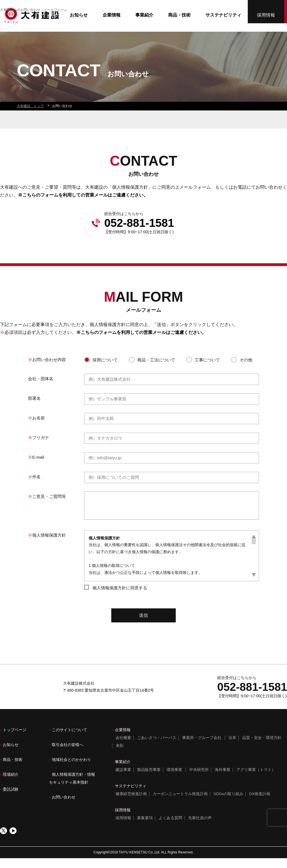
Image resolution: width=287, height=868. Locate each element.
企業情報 (112, 25)
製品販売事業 (148, 779)
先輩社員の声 (199, 828)
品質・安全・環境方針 (261, 747)
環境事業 (174, 779)
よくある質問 (170, 828)
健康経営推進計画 (131, 804)
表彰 (119, 755)
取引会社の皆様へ (68, 754)
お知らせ (79, 25)
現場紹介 (11, 784)
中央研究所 (198, 779)
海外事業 (222, 779)
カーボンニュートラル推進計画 (180, 804)
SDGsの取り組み (228, 804)
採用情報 (266, 17)
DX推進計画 (259, 804)
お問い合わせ (64, 807)
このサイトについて (70, 740)
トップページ (15, 740)
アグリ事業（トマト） (255, 779)
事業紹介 (144, 25)
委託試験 (11, 799)
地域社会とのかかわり (71, 769)
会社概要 (123, 747)
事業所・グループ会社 (201, 747)
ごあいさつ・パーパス (156, 747)
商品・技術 (179, 25)
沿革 (232, 747)
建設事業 (123, 779)
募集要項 (144, 828)
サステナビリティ (223, 25)
